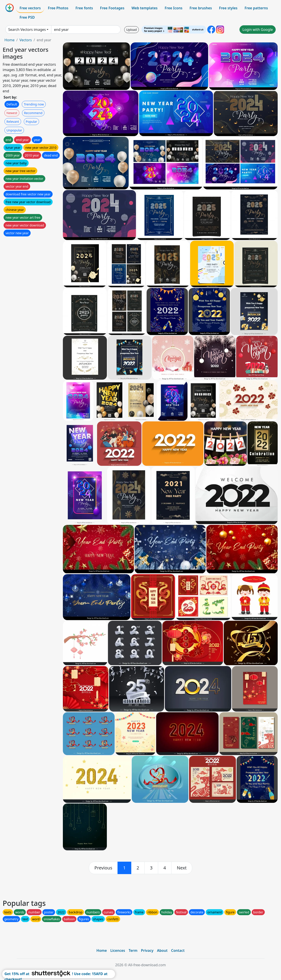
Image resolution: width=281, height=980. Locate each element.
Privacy (147, 950)
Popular (31, 122)
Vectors (26, 40)
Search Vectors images (27, 30)
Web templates (144, 8)
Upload (131, 30)
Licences (118, 950)
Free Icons (173, 8)
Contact (178, 950)
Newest (12, 113)
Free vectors (30, 8)
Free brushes (201, 8)
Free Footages (112, 8)
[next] (182, 868)
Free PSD (27, 17)
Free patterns (256, 8)
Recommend (33, 113)
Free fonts (84, 8)
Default (12, 104)
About (162, 950)
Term (133, 950)
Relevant (13, 122)
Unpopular (14, 130)
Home (10, 40)
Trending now (34, 104)
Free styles (228, 8)
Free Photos (58, 8)
